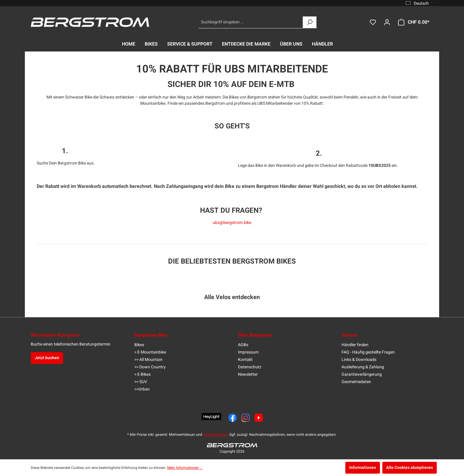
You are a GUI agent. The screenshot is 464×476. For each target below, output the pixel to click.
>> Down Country (150, 367)
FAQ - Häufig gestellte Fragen (368, 352)
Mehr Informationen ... (185, 468)
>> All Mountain (148, 360)
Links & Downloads (359, 360)
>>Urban (142, 389)
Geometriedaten (356, 382)
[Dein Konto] (387, 22)
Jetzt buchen (47, 358)
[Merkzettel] (373, 22)
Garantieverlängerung (362, 374)
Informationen (363, 468)
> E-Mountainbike (150, 352)
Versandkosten (215, 435)
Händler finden (355, 345)
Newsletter (248, 374)
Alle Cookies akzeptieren (410, 468)
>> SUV (141, 382)
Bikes (139, 345)
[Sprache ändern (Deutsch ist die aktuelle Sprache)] (419, 3)
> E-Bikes (142, 374)
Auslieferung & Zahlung (363, 367)
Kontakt (245, 360)
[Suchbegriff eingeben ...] (251, 22)
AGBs (243, 345)
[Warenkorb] (414, 22)
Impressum (248, 352)
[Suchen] (310, 22)
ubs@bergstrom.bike (232, 223)
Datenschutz (250, 367)
